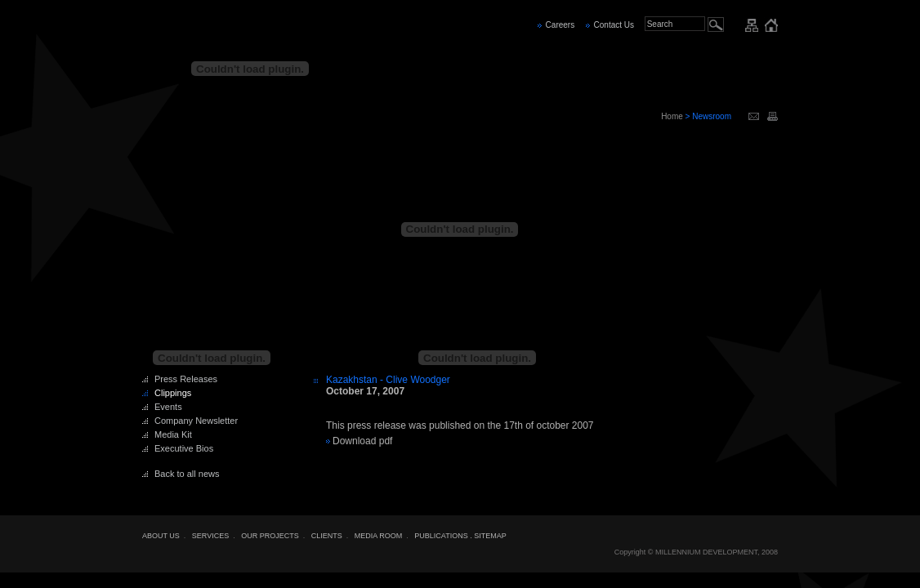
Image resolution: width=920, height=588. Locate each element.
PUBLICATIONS (441, 536)
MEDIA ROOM (379, 536)
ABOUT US (161, 536)
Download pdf (362, 441)
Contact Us (614, 25)
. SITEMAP (488, 536)
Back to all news (187, 474)
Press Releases (186, 379)
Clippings (173, 393)
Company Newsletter (196, 421)
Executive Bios (184, 448)
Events (168, 407)
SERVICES (210, 536)
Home (672, 116)
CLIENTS (327, 536)
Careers (560, 25)
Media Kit (173, 434)
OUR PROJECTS (270, 536)
